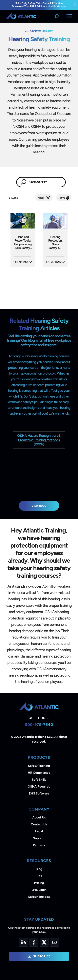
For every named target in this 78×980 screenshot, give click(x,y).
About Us (39, 817)
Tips (39, 876)
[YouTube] (54, 942)
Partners (39, 845)
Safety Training (39, 766)
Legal (39, 831)
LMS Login (39, 890)
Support (39, 838)
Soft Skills (39, 780)
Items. (14, 198)
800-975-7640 (39, 725)
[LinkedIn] (24, 942)
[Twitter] (44, 942)
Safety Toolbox (39, 897)
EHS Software (39, 793)
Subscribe (39, 956)
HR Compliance (39, 773)
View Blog (39, 506)
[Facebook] (34, 942)
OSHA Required (39, 786)
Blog (39, 869)
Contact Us (39, 824)
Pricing (39, 883)
